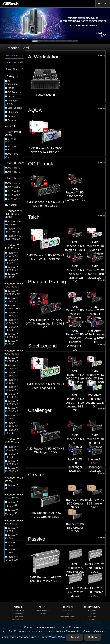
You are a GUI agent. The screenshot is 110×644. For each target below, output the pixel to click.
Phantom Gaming (66, 281)
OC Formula (66, 164)
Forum (92, 620)
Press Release (43, 610)
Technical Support (67, 617)
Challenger (66, 410)
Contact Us (18, 614)
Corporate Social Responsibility (18, 621)
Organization (18, 617)
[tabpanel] (55, 23)
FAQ (67, 614)
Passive (66, 539)
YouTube (92, 614)
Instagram (92, 617)
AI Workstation (66, 57)
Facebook (92, 610)
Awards (43, 614)
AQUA (66, 110)
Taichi (66, 217)
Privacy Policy (57, 637)
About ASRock (18, 610)
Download (67, 610)
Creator (66, 474)
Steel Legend (66, 346)
